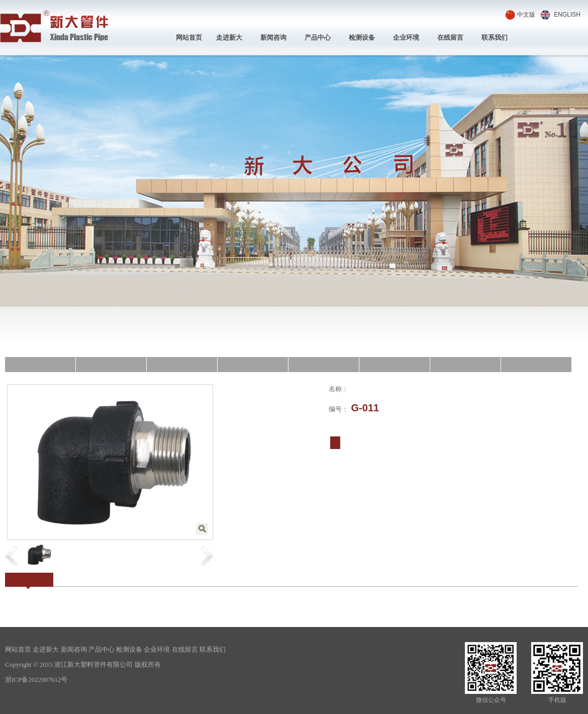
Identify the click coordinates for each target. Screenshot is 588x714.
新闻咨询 (273, 37)
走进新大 (229, 37)
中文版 (526, 15)
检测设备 (362, 37)
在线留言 (450, 37)
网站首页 (189, 37)
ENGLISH (567, 15)
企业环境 (406, 37)
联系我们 (495, 37)
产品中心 (318, 37)
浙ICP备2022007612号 (36, 680)
